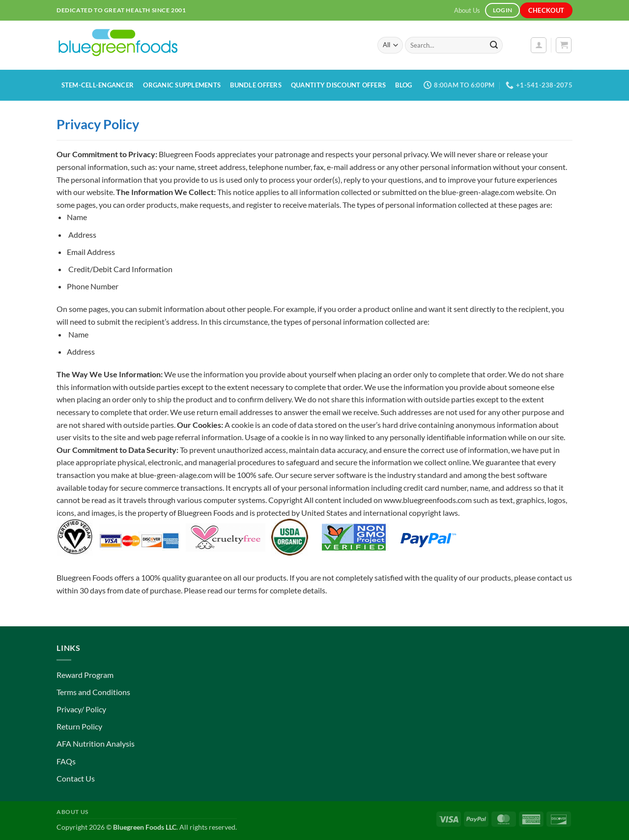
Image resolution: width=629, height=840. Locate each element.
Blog (403, 85)
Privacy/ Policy (81, 709)
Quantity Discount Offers (338, 85)
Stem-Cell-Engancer (98, 85)
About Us (467, 10)
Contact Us (76, 778)
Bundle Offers (256, 85)
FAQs (66, 761)
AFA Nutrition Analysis (96, 743)
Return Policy (79, 726)
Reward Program (85, 675)
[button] (539, 45)
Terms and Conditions (93, 692)
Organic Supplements (182, 85)
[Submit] (494, 45)
